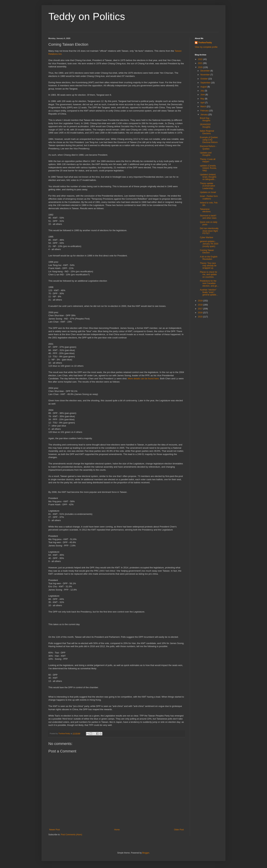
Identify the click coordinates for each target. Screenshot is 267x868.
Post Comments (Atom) (71, 835)
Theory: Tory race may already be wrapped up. (208, 266)
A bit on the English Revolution (209, 258)
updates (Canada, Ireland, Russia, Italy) (208, 168)
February (205, 111)
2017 (201, 309)
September (206, 83)
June (203, 95)
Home (117, 830)
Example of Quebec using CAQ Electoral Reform (209, 140)
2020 (201, 67)
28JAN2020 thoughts (205, 126)
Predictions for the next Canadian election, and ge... (209, 283)
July (203, 91)
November (205, 75)
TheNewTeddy (205, 43)
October (204, 79)
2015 (201, 317)
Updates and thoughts (206, 154)
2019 (201, 301)
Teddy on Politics (87, 16)
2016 (201, 313)
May (203, 99)
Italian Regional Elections (207, 132)
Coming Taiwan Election (207, 251)
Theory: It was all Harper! (208, 160)
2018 (201, 305)
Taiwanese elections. (206, 210)
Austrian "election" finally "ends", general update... (209, 292)
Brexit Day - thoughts (205, 119)
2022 (201, 59)
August (204, 87)
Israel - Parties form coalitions (209, 197)
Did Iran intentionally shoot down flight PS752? (209, 231)
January (204, 115)
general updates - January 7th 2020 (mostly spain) (209, 244)
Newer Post (54, 830)
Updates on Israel (208, 192)
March (204, 107)
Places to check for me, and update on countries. (209, 275)
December (205, 71)
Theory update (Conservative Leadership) (207, 186)
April (203, 103)
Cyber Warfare (207, 237)
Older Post (179, 830)
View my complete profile (206, 47)
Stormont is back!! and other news (208, 217)
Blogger (146, 853)
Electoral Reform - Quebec (208, 147)
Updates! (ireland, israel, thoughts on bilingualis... (208, 177)
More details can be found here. (144, 379)
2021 (201, 63)
